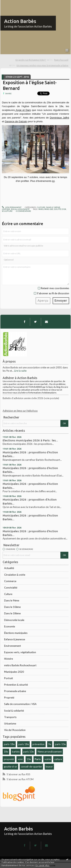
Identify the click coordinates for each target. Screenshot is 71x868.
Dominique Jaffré (59, 118)
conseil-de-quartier (31, 767)
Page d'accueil (61, 60)
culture (58, 759)
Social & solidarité (14, 711)
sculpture (7, 211)
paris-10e (60, 744)
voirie (48, 759)
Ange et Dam (23, 110)
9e (50, 744)
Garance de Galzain (16, 121)
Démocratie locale (14, 620)
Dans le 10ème (12, 607)
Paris (38, 759)
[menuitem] (34, 60)
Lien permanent (12, 207)
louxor (49, 767)
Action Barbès (20, 21)
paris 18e (24, 744)
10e (29, 759)
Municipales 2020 (14, 672)
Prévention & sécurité (16, 685)
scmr (20, 759)
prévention (38, 744)
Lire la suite (20, 371)
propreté (9, 759)
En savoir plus (43, 865)
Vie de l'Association (15, 730)
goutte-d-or (10, 767)
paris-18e (9, 744)
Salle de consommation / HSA (20, 704)
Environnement (12, 646)
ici (53, 181)
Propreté (9, 698)
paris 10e (28, 752)
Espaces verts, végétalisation (20, 652)
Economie (10, 626)
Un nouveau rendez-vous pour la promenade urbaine (42, 65)
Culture (8, 594)
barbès (16, 752)
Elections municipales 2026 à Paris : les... (30, 440)
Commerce (10, 581)
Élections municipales (16, 633)
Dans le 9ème (12, 600)
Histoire (9, 659)
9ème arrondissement (50, 752)
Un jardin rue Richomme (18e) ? (31, 60)
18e (6, 752)
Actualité (9, 568)
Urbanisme (10, 724)
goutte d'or (60, 209)
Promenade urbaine (15, 691)
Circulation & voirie (15, 575)
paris (41, 209)
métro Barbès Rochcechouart (20, 665)
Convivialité (11, 588)
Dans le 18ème (12, 613)
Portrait (9, 678)
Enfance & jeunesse (15, 639)
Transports (10, 717)
